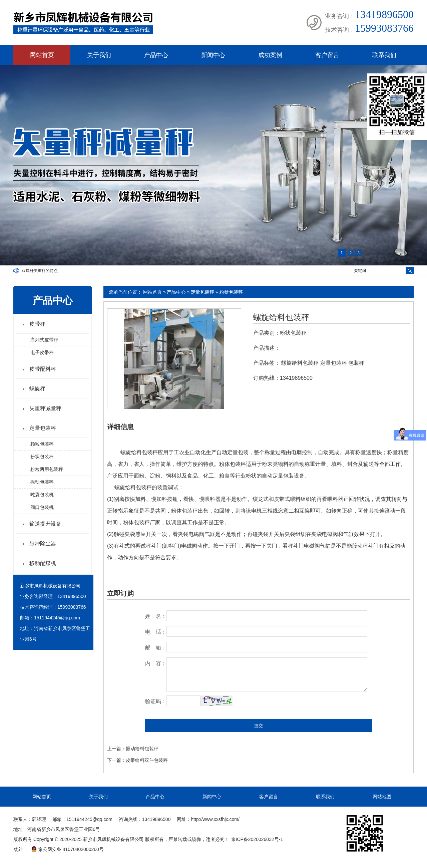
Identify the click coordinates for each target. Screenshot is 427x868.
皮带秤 (37, 324)
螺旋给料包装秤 (281, 317)
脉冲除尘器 (43, 543)
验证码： (156, 701)
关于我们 (99, 55)
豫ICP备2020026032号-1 (257, 839)
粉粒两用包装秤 (47, 469)
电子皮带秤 (42, 352)
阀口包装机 (42, 507)
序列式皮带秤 (44, 340)
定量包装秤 (202, 292)
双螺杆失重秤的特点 (40, 271)
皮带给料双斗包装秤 (147, 760)
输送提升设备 (45, 524)
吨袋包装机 (42, 495)
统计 (19, 849)
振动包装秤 (42, 482)
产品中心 (156, 55)
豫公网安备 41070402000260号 (67, 849)
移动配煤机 (43, 563)
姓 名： (156, 616)
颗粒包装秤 (42, 444)
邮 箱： (156, 648)
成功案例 (270, 55)
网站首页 (42, 55)
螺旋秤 (37, 389)
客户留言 (327, 55)
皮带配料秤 (43, 369)
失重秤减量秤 (45, 408)
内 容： (156, 663)
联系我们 (384, 55)
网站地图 (382, 797)
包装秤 (356, 363)
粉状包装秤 (231, 292)
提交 (259, 726)
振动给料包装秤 (142, 749)
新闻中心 (213, 55)
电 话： (156, 632)
